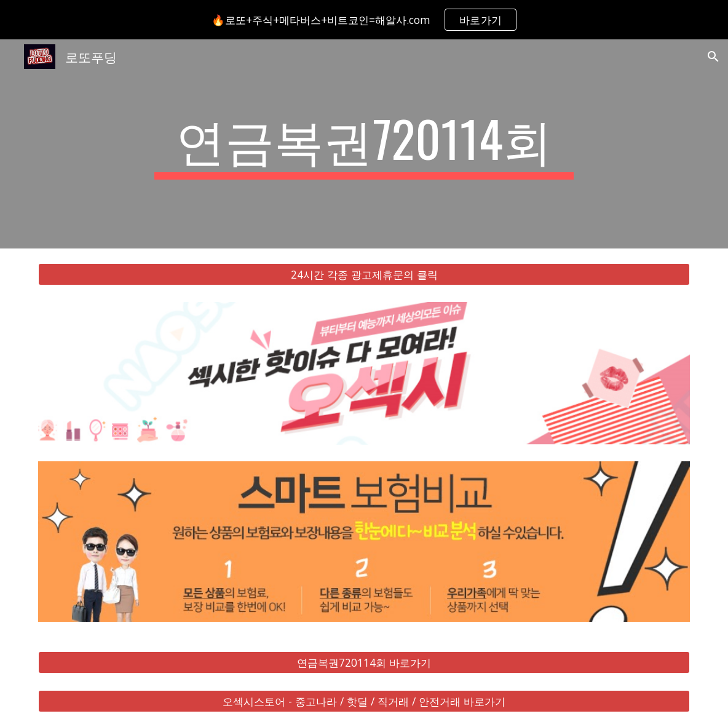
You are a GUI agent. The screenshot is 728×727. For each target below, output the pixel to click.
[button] (713, 57)
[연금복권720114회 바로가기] (364, 663)
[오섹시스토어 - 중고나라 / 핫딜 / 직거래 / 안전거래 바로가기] (364, 701)
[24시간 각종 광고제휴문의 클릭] (364, 275)
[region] (364, 20)
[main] (364, 144)
